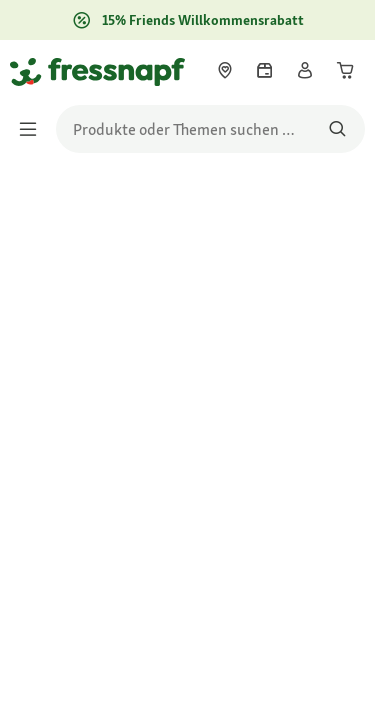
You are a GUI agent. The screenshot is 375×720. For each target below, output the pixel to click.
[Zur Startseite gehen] (33, 71)
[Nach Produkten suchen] (337, 129)
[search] (210, 129)
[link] (225, 70)
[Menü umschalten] (34, 129)
